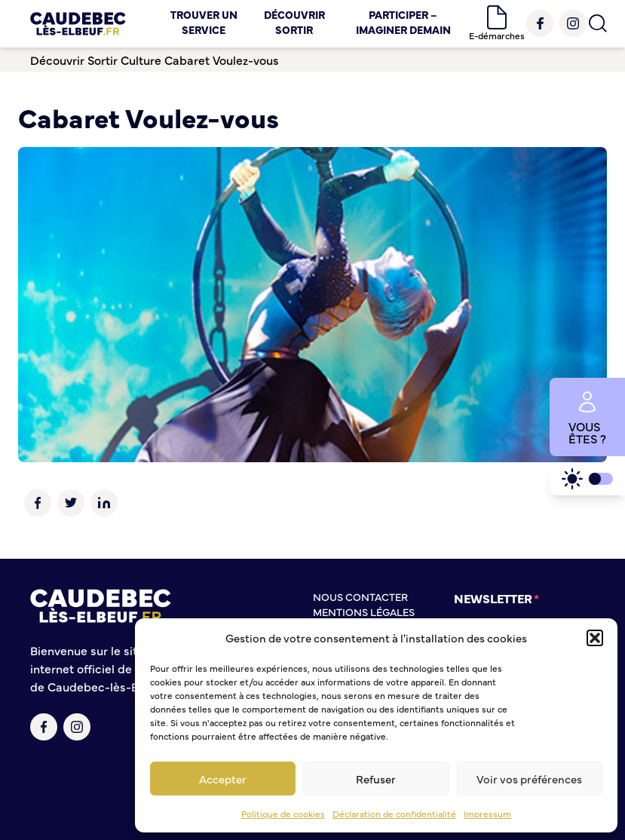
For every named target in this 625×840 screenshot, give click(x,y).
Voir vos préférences (529, 779)
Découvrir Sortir (294, 22)
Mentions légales (364, 612)
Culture (141, 60)
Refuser (376, 779)
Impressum (487, 814)
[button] (595, 638)
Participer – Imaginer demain (403, 22)
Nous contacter (360, 596)
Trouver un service (204, 22)
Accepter (223, 779)
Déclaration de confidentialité (394, 814)
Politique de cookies (283, 814)
